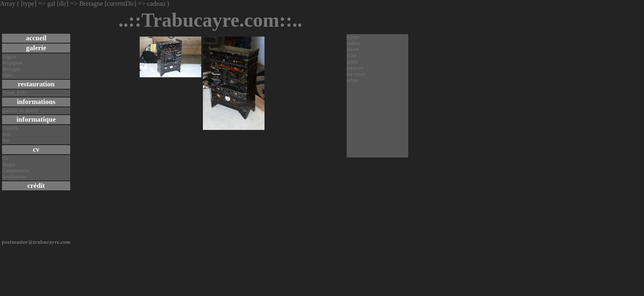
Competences (16, 171)
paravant (355, 68)
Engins (9, 57)
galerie (36, 48)
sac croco (356, 74)
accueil (36, 38)
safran (353, 80)
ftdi (6, 141)
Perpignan (13, 63)
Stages (9, 164)
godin (352, 62)
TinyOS (10, 128)
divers (353, 49)
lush (7, 134)
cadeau (353, 43)
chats (8, 75)
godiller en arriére (20, 111)
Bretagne (11, 69)
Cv (5, 158)
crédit (36, 186)
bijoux (353, 37)
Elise (352, 55)
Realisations (15, 177)
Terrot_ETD (14, 93)
